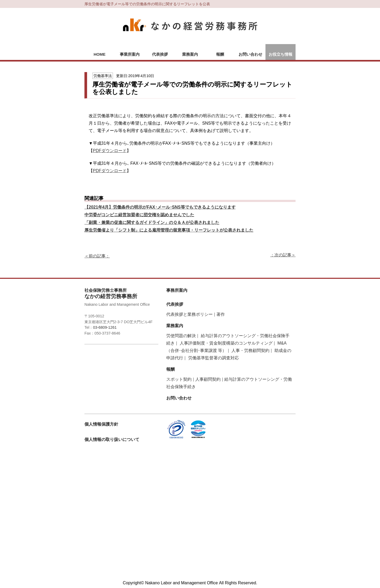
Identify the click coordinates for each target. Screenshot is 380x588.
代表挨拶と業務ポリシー (189, 314)
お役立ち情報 (281, 54)
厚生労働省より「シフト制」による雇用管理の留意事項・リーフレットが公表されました (169, 230)
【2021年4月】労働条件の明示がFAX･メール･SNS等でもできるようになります (160, 207)
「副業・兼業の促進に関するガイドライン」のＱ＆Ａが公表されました (152, 222)
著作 (221, 314)
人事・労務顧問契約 (250, 351)
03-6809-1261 (105, 327)
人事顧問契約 (208, 379)
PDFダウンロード (110, 151)
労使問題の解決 (181, 336)
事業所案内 (130, 54)
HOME (100, 54)
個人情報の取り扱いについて (112, 439)
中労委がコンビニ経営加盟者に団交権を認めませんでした (139, 215)
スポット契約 (179, 379)
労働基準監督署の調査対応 (213, 358)
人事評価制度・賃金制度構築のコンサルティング (226, 343)
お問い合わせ (250, 54)
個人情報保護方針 (101, 424)
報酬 (220, 54)
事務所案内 (177, 290)
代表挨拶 (160, 54)
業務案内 (190, 54)
